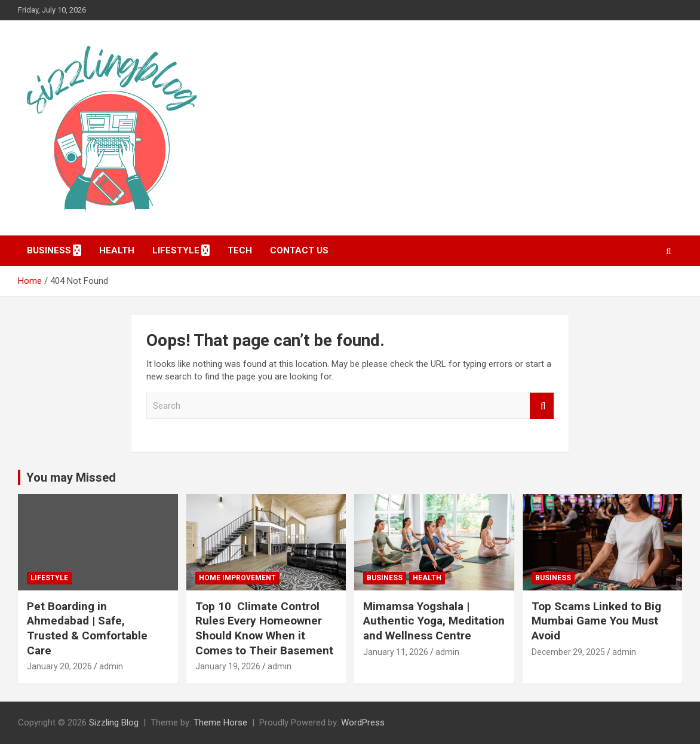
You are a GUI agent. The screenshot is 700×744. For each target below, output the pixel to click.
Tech (240, 250)
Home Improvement (237, 578)
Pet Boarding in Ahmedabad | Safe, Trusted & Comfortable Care (87, 628)
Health (117, 250)
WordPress (363, 722)
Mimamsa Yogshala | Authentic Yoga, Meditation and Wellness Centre (434, 621)
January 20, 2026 (59, 666)
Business (49, 250)
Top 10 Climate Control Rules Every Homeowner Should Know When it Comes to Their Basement (264, 628)
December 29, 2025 (568, 652)
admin (111, 666)
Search (542, 406)
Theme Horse (220, 722)
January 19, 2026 (228, 666)
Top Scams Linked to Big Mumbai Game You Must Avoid (596, 621)
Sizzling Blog (114, 722)
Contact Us (299, 250)
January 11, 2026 (396, 652)
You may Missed (71, 477)
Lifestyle (176, 250)
